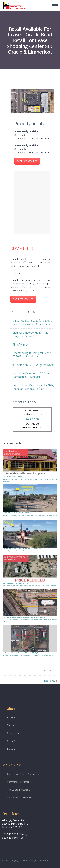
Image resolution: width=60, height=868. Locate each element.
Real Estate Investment (18, 790)
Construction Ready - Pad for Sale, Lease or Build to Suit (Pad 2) (33, 387)
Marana (11, 749)
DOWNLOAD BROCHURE (27, 161)
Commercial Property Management (24, 774)
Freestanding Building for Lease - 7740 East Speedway (32, 355)
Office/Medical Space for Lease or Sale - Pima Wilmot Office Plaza (33, 323)
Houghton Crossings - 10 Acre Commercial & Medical (31, 375)
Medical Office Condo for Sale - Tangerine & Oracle (31, 335)
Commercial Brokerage (18, 782)
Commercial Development (20, 798)
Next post (49, 681)
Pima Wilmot (20, 345)
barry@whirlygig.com (32, 427)
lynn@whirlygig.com (32, 414)
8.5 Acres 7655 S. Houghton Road (33, 365)
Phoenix (11, 717)
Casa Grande (13, 733)
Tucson (11, 725)
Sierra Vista (13, 741)
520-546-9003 (32, 419)
